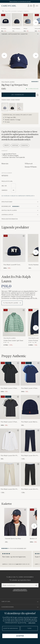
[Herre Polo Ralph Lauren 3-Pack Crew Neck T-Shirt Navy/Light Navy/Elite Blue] (30, 373)
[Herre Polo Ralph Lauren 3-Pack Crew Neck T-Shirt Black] (10, 373)
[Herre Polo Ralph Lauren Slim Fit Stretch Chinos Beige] (10, 474)
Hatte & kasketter (14, 34)
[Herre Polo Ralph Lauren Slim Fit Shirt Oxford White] (10, 441)
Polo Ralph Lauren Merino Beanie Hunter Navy (29, 422)
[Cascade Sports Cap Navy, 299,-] (16, 525)
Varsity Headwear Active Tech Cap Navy (16, 29)
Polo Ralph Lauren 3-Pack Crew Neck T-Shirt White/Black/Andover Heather (9, 422)
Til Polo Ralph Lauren (12, 303)
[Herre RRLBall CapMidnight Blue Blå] (28, 20)
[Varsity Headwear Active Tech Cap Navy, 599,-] (17, 23)
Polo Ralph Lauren (8, 82)
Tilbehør (4, 34)
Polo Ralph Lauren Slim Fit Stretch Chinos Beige (9, 489)
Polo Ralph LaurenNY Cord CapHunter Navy (5, 29)
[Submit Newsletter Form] (36, 585)
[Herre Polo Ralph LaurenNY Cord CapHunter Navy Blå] (6, 20)
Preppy (7, 145)
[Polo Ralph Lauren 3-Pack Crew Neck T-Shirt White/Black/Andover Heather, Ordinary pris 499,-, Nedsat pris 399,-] (10, 411)
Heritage (15, 145)
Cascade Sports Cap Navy (13, 539)
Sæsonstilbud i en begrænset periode (20, 1)
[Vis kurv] (34, 6)
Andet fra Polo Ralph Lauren (16, 279)
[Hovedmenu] (37, 6)
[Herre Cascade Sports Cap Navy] (16, 522)
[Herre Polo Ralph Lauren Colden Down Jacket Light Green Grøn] (14, 322)
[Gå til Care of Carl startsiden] (9, 6)
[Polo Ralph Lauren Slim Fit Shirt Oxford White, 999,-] (10, 444)
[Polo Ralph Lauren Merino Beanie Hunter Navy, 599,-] (30, 411)
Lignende (15, 227)
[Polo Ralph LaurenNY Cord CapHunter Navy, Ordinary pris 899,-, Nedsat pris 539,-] (6, 23)
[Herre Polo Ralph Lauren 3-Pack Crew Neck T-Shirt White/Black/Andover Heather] (10, 407)
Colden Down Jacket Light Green (13, 341)
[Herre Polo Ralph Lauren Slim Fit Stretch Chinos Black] (30, 474)
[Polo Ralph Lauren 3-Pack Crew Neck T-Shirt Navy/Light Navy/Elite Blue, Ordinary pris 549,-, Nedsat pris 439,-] (30, 377)
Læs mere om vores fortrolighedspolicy (20, 590)
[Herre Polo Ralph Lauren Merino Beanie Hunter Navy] (30, 407)
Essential (25, 145)
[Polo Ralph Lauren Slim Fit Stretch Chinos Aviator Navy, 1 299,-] (30, 444)
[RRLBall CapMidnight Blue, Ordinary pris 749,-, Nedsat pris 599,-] (28, 23)
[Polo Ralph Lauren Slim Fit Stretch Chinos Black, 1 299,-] (30, 478)
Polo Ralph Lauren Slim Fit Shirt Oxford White (9, 456)
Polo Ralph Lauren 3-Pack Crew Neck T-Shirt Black (9, 388)
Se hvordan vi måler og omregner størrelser (17, 196)
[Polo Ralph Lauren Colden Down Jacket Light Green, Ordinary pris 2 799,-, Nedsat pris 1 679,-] (14, 327)
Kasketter (24, 34)
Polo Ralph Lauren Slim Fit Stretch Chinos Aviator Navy (30, 456)
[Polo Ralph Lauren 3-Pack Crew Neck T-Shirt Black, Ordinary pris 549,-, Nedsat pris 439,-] (10, 377)
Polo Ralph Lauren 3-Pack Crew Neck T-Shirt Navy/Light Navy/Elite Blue (30, 388)
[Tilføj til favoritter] (23, 236)
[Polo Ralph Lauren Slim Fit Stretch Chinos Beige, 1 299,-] (10, 478)
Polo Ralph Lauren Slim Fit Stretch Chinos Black (29, 489)
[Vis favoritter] (31, 6)
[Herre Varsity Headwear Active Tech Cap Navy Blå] (17, 20)
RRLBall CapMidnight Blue (28, 29)
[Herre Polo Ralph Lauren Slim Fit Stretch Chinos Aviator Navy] (30, 441)
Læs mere (32, 623)
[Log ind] (28, 6)
